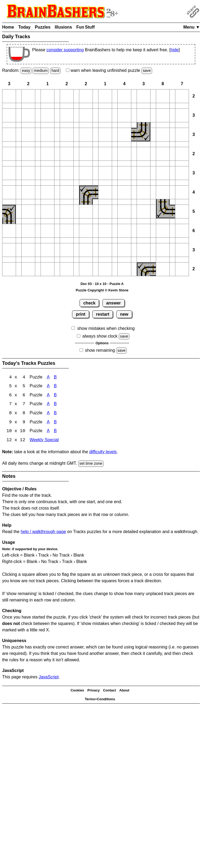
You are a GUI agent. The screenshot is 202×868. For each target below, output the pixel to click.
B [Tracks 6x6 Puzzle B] (55, 396)
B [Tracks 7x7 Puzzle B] (55, 405)
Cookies (77, 691)
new (124, 314)
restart (103, 314)
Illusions (63, 27)
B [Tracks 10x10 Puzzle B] (55, 432)
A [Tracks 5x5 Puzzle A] (48, 387)
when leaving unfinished (109, 70)
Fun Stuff (86, 27)
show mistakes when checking (106, 328)
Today (24, 27)
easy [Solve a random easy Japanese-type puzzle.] (26, 71)
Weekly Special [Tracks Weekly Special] (44, 441)
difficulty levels (103, 453)
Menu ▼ (192, 27)
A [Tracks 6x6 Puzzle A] (48, 396)
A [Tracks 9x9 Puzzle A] (48, 423)
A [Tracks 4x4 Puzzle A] (48, 378)
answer (114, 303)
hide (175, 50)
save (147, 71)
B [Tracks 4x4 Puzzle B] (55, 378)
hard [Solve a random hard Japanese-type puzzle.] (55, 71)
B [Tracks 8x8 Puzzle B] (55, 414)
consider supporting (65, 50)
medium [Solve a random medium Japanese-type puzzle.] (41, 71)
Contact (109, 691)
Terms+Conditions (100, 700)
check (89, 303)
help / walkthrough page (43, 532)
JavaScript (49, 678)
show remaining (100, 350)
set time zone (91, 464)
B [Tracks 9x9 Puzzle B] (55, 423)
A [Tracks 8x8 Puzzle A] (48, 414)
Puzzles (43, 27)
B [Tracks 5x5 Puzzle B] (55, 387)
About (124, 691)
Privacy (93, 691)
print (81, 314)
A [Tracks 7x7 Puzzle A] (48, 405)
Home (8, 27)
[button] (9, 96)
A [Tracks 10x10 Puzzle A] (48, 432)
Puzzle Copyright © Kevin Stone (102, 290)
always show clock (100, 336)
